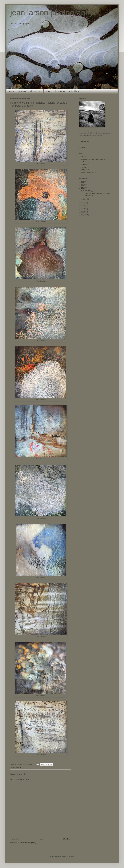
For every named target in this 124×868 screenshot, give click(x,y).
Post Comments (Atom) (28, 843)
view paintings (84, 141)
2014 (83, 206)
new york (84, 170)
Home (41, 839)
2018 (83, 185)
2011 (83, 215)
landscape (60, 91)
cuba (82, 157)
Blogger (71, 856)
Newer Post (15, 839)
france (83, 164)
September (87, 191)
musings (22, 91)
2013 (83, 209)
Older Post (67, 839)
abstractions (36, 91)
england (84, 162)
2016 (83, 188)
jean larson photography (52, 13)
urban (48, 91)
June (85, 199)
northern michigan (87, 173)
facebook (82, 147)
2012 (83, 212)
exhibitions (74, 91)
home (11, 91)
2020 (83, 182)
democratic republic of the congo (92, 159)
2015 (83, 203)
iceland (18, 768)
